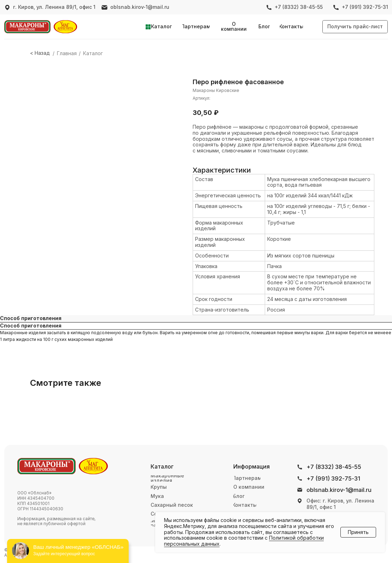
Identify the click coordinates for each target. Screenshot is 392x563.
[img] (28, 27)
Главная (67, 53)
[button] (355, 27)
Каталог (93, 53)
